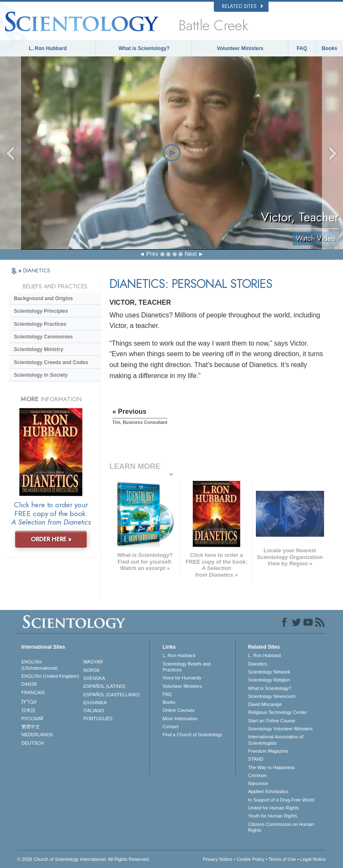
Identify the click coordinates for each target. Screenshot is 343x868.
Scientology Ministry (39, 349)
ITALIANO (94, 711)
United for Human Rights (274, 808)
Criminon (258, 775)
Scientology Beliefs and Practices (186, 667)
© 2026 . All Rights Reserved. (84, 859)
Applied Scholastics (268, 791)
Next (191, 254)
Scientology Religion (269, 680)
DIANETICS (37, 270)
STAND (256, 759)
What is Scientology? (144, 48)
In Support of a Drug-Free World (281, 800)
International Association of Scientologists (276, 740)
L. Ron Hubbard (48, 48)
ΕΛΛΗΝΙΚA (95, 703)
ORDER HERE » (51, 539)
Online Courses (178, 710)
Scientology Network (269, 672)
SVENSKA (94, 678)
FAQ (302, 48)
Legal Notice (313, 859)
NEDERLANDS (37, 735)
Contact (170, 727)
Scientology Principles (41, 311)
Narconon (258, 783)
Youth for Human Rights (273, 816)
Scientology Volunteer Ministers (281, 729)
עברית (29, 701)
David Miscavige (265, 704)
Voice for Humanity (182, 678)
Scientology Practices (40, 324)
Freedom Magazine (268, 751)
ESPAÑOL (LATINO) (104, 686)
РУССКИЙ (32, 719)
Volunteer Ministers (240, 48)
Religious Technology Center (278, 712)
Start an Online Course (272, 721)
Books (330, 48)
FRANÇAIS (33, 692)
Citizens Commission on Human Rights (281, 827)
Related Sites (242, 6)
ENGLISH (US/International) (40, 665)
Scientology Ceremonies (43, 337)
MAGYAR (93, 662)
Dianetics (258, 664)
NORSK (92, 670)
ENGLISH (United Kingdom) (50, 676)
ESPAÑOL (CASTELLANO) (112, 695)
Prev (153, 254)
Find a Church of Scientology (192, 735)
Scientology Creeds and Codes (51, 362)
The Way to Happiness (272, 767)
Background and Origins (43, 298)
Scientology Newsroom (272, 696)
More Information (180, 719)
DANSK (29, 684)
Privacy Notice (218, 859)
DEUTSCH (33, 743)
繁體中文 (31, 727)
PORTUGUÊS (98, 719)
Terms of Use (282, 859)
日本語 (28, 710)
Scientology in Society (41, 375)
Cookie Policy (251, 859)
